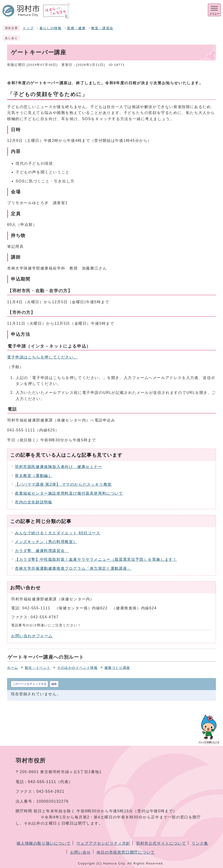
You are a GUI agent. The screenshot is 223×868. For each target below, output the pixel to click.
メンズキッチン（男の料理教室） (46, 542)
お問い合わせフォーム (32, 636)
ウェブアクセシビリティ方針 (103, 843)
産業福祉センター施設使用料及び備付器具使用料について (69, 493)
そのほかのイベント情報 (77, 668)
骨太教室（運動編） (34, 476)
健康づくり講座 (117, 668)
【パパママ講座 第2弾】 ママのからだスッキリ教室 (63, 484)
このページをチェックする (30, 684)
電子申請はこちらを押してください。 (42, 357)
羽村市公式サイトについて (161, 843)
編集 (54, 684)
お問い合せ (81, 852)
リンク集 (200, 843)
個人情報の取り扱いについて (44, 843)
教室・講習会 (102, 28)
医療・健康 (76, 28)
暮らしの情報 (51, 28)
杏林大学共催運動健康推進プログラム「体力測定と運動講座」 (73, 568)
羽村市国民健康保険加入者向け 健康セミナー (59, 467)
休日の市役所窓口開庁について (126, 852)
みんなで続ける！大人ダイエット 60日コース (58, 533)
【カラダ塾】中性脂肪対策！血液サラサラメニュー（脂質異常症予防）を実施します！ (96, 559)
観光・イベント (38, 668)
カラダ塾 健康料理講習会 (42, 551)
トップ (28, 28)
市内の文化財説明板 (34, 502)
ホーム (13, 668)
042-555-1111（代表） (50, 782)
